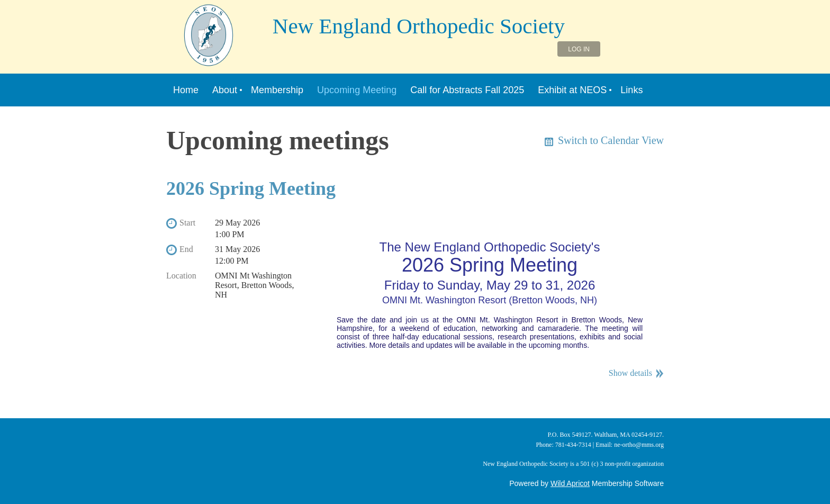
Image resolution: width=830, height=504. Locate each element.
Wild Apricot (570, 483)
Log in (579, 49)
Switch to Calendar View (611, 140)
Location (181, 276)
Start (187, 223)
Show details (630, 373)
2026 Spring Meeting (251, 188)
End (186, 249)
